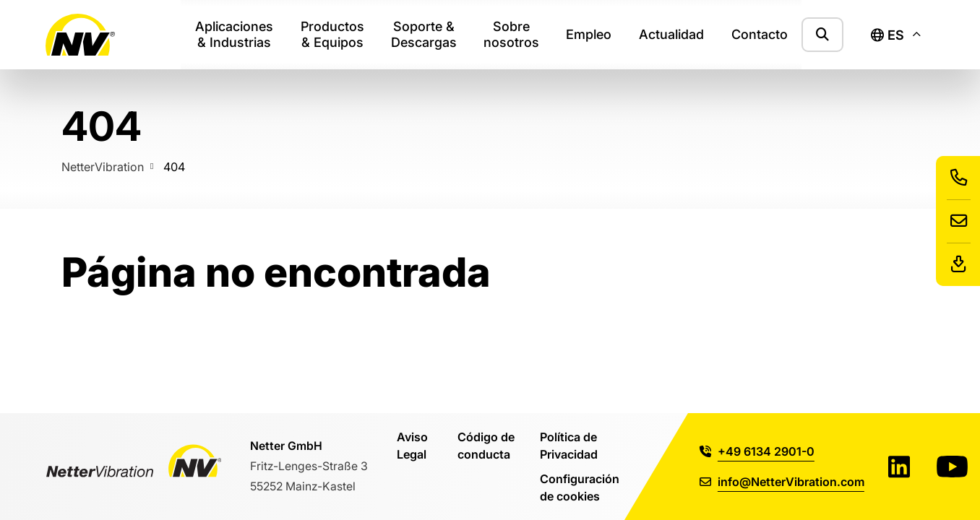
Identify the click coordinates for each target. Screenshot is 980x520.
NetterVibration (103, 166)
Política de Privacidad (569, 445)
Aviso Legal (412, 445)
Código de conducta (486, 445)
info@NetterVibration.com (782, 481)
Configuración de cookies (580, 487)
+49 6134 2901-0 (757, 451)
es (887, 35)
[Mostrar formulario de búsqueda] (822, 34)
